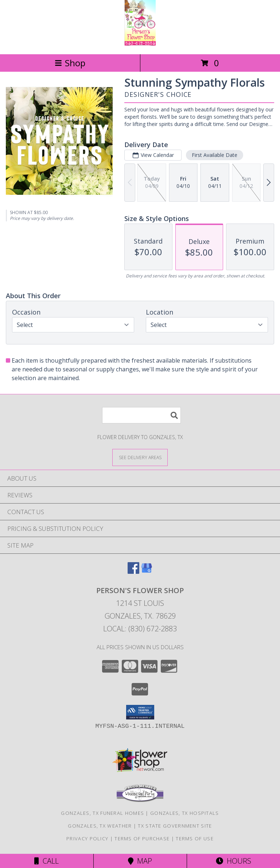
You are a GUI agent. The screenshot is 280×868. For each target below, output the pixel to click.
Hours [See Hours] (234, 861)
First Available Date (215, 155)
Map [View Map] (140, 861)
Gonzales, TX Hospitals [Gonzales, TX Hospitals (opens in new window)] (185, 813)
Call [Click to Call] (46, 861)
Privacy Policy (87, 839)
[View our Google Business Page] (147, 571)
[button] (140, 712)
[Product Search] (141, 415)
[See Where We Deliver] (140, 457)
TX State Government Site (175, 826)
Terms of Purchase (142, 839)
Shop (70, 63)
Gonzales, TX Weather (100, 826)
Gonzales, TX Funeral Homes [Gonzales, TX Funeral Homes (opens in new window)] (102, 813)
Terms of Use (195, 839)
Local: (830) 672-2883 (140, 629)
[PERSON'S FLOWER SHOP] (140, 44)
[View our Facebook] (133, 571)
